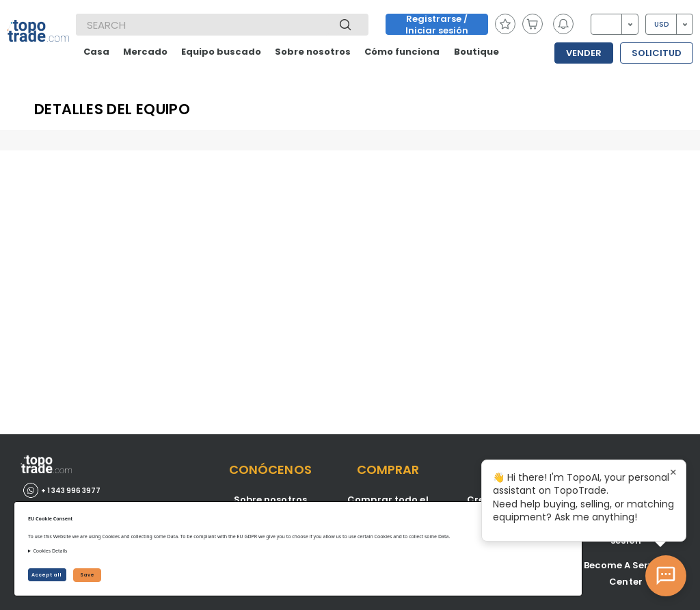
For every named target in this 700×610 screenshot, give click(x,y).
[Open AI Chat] (666, 576)
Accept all (47, 575)
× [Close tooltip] (673, 473)
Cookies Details (50, 551)
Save (87, 575)
